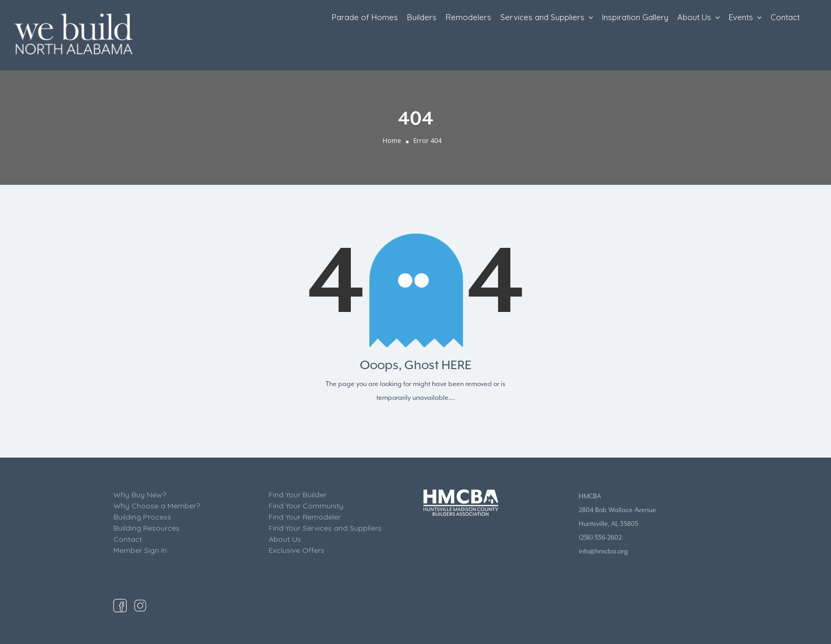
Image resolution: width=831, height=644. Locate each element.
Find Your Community (306, 506)
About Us (694, 17)
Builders (422, 17)
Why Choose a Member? (157, 506)
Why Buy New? (140, 495)
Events (741, 17)
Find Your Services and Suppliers (325, 528)
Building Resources (147, 528)
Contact (785, 17)
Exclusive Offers (297, 550)
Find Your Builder (298, 495)
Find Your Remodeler (305, 517)
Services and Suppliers (542, 17)
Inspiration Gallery (635, 17)
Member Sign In (140, 550)
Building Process (142, 517)
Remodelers (468, 17)
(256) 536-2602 (600, 538)
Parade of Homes (365, 17)
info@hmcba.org (603, 551)
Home (392, 141)
